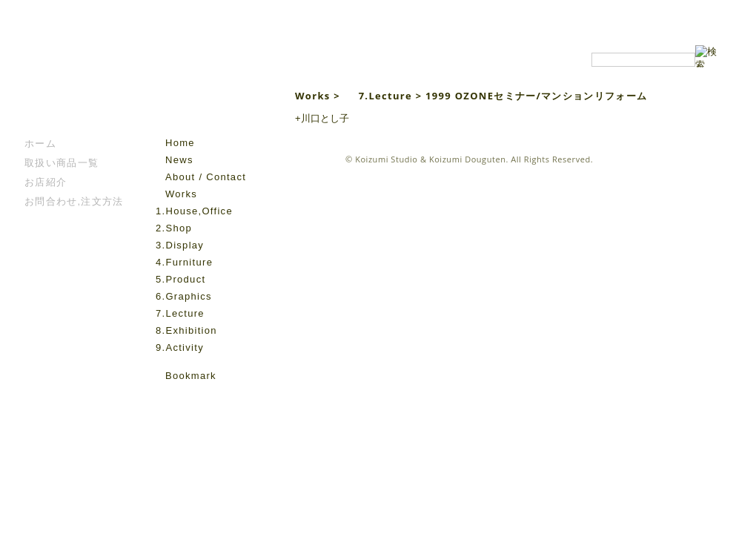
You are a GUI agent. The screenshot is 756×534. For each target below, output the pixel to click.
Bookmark (191, 376)
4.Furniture (184, 262)
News (179, 160)
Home (180, 143)
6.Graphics (184, 296)
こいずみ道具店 (69, 90)
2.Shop (174, 228)
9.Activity (180, 347)
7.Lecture (180, 313)
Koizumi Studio (210, 90)
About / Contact (206, 177)
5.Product (180, 279)
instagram (185, 398)
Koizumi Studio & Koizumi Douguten (430, 159)
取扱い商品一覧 (62, 163)
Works (181, 194)
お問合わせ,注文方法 (74, 201)
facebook (164, 398)
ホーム (40, 144)
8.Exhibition (186, 330)
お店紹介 (46, 182)
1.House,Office (194, 211)
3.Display (180, 245)
